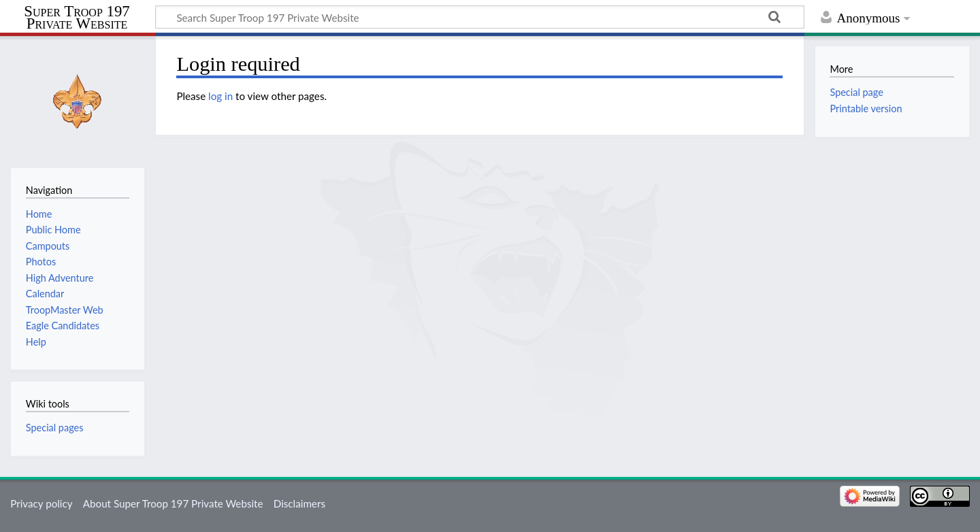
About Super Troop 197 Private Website (173, 503)
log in (220, 96)
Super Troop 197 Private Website (77, 18)
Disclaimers (299, 503)
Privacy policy (41, 503)
